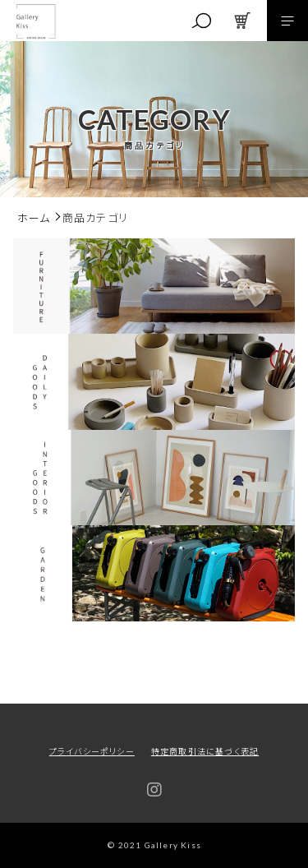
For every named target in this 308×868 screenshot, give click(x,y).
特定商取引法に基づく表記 (205, 751)
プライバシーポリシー (92, 751)
